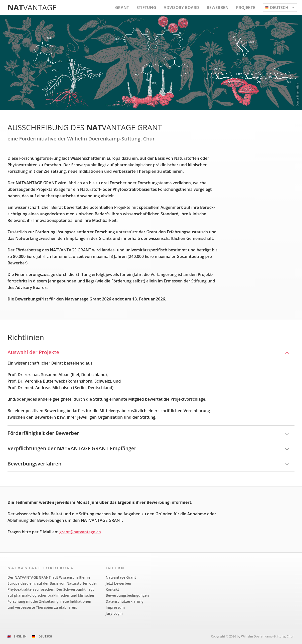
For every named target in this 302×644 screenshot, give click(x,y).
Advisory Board (181, 8)
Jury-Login (114, 613)
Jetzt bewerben (118, 583)
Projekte (246, 8)
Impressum (115, 607)
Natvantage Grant (121, 577)
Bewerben (217, 8)
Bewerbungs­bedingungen (127, 595)
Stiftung (146, 8)
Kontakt (112, 589)
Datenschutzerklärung (124, 601)
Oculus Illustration (297, 95)
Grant (122, 8)
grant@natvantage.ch (80, 532)
